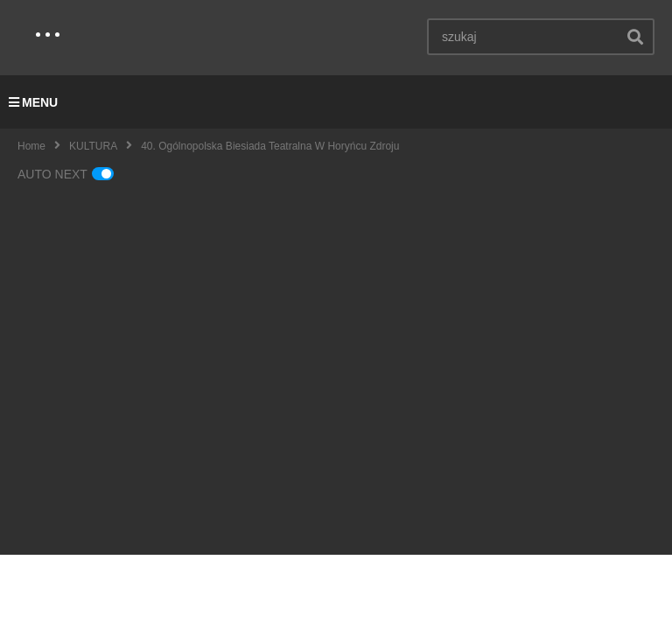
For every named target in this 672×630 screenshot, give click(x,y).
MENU (33, 102)
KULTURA (93, 146)
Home (31, 146)
